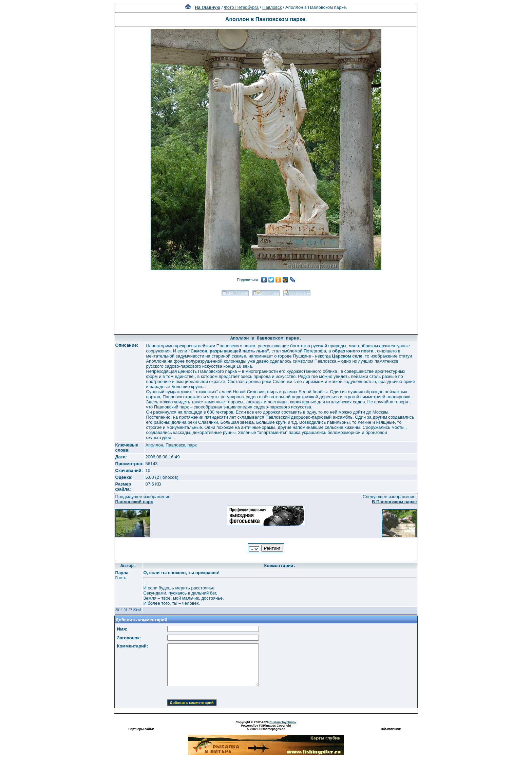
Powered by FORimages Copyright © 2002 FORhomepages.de (266, 727)
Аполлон (154, 445)
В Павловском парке (394, 502)
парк (192, 445)
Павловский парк (134, 502)
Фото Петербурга (241, 7)
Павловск (272, 7)
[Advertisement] (266, 313)
